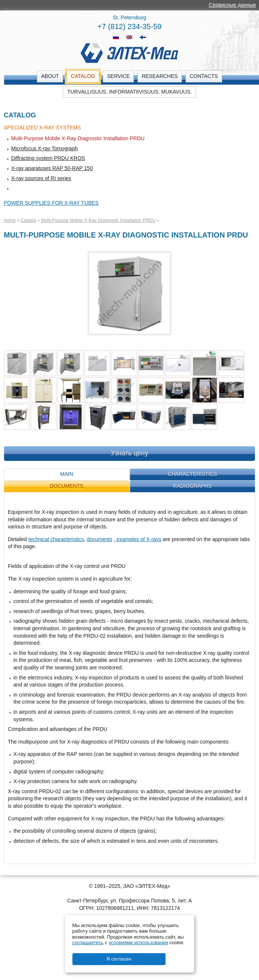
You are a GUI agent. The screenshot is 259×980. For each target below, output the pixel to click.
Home (10, 220)
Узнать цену (130, 453)
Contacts (204, 76)
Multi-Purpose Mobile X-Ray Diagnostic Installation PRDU (78, 138)
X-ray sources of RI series (41, 178)
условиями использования (138, 943)
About (50, 76)
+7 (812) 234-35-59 (130, 26)
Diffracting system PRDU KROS (48, 158)
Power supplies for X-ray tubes (51, 203)
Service (118, 76)
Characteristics (192, 474)
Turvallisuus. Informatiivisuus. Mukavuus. (129, 92)
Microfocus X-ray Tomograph (45, 148)
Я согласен (119, 959)
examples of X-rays (138, 539)
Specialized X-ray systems (42, 128)
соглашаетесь (88, 943)
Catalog (83, 76)
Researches (159, 76)
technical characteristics (56, 539)
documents (100, 539)
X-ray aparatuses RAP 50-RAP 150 (52, 168)
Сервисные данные (232, 5)
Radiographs (192, 486)
